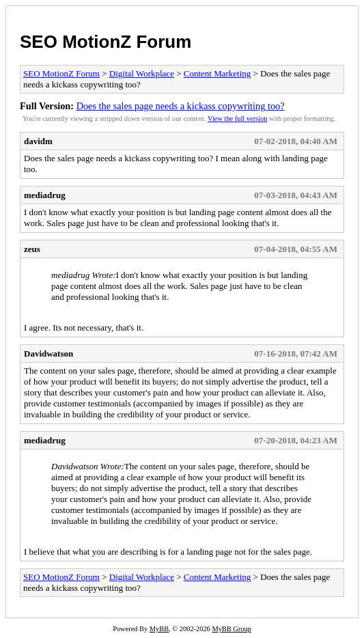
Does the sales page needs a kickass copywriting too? (181, 106)
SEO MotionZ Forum (106, 42)
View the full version (237, 119)
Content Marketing (218, 73)
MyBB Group (231, 629)
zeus (32, 249)
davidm (38, 141)
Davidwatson (48, 353)
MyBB (159, 629)
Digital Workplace (142, 73)
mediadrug (45, 195)
